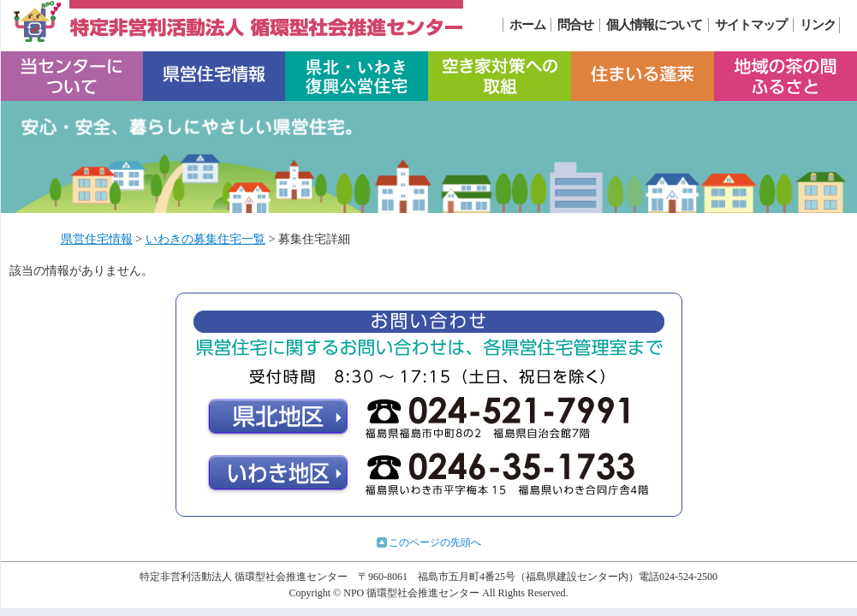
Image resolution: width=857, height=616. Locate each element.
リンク (818, 25)
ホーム (527, 25)
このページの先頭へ (435, 542)
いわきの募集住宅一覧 (205, 239)
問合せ (575, 25)
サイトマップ (751, 25)
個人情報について (654, 25)
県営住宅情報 (97, 239)
